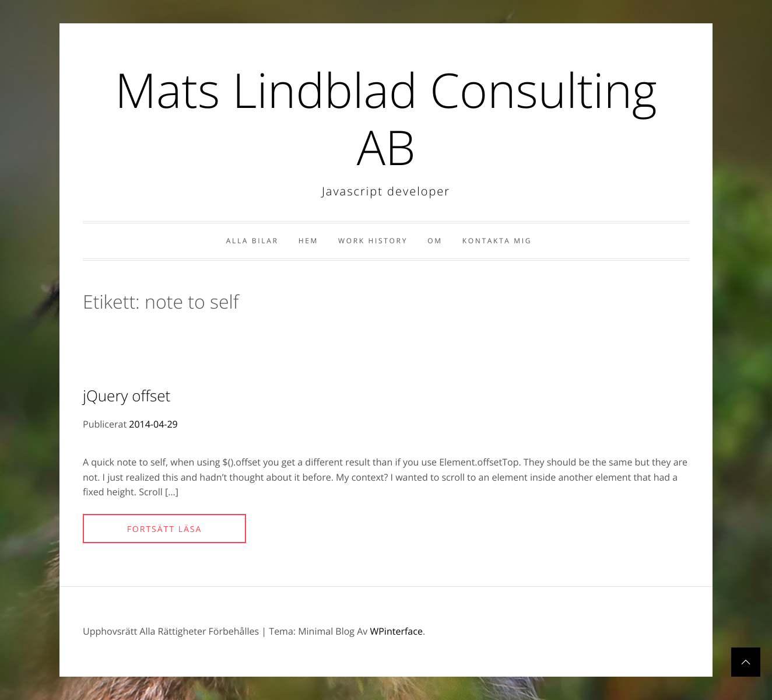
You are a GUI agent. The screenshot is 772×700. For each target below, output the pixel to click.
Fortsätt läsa (165, 529)
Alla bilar (252, 241)
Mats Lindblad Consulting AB (386, 118)
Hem (308, 241)
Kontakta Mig (497, 241)
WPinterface (396, 631)
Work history (373, 241)
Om (435, 241)
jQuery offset (127, 395)
